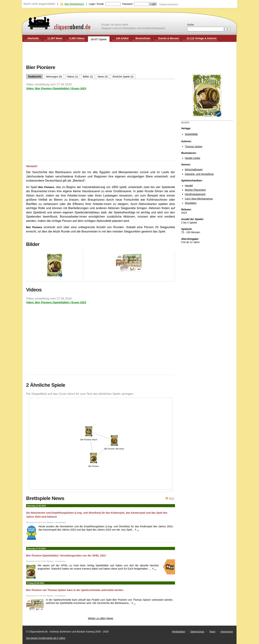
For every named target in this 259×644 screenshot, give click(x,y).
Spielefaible (191, 134)
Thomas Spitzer (194, 147)
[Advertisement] (129, 54)
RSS (171, 498)
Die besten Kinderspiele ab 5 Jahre (46, 638)
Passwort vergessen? (169, 4)
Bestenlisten (143, 38)
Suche (191, 25)
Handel (189, 186)
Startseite (33, 38)
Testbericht (35, 77)
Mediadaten (179, 632)
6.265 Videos (77, 38)
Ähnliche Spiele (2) (123, 77)
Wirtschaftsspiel (194, 170)
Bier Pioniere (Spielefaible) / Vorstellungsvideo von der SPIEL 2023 (66, 556)
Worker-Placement (195, 190)
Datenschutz (197, 632)
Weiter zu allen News (101, 618)
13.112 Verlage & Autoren (202, 38)
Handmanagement (195, 194)
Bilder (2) (88, 77)
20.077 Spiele (99, 39)
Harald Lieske (193, 158)
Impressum (227, 632)
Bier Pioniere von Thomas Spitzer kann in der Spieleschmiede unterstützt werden (75, 590)
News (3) (103, 77)
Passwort (128, 4)
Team (212, 632)
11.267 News (55, 38)
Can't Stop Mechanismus (199, 199)
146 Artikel (122, 38)
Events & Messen (169, 38)
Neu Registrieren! (74, 4)
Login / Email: (96, 4)
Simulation (191, 203)
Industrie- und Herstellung (199, 174)
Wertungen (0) (54, 77)
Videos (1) (72, 77)
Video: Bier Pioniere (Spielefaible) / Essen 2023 (56, 88)
